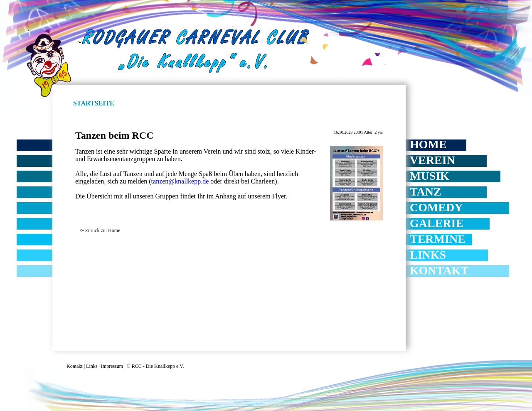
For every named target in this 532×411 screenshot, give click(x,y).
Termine (438, 239)
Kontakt (439, 270)
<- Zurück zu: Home (100, 230)
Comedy (436, 207)
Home (428, 144)
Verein (432, 160)
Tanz (426, 192)
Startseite (94, 103)
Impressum (112, 366)
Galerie (437, 223)
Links (428, 255)
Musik (430, 176)
